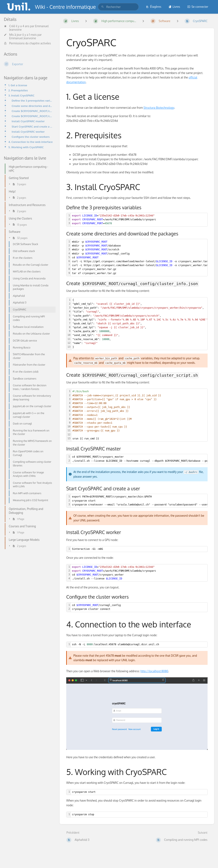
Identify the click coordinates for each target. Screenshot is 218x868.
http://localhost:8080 (154, 671)
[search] (118, 7)
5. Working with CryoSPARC (26, 147)
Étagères (154, 7)
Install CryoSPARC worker (28, 132)
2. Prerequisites (18, 90)
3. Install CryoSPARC (21, 95)
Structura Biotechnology (159, 108)
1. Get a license (18, 85)
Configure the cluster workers (31, 137)
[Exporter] (29, 64)
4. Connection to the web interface (31, 142)
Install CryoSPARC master (28, 121)
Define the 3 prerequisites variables (32, 100)
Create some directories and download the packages (32, 106)
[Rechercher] (103, 7)
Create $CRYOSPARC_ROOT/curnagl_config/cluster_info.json (32, 111)
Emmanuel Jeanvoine (23, 38)
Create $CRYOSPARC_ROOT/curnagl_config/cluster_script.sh (32, 116)
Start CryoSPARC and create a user (32, 126)
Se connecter (198, 7)
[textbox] (139, 220)
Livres (174, 7)
